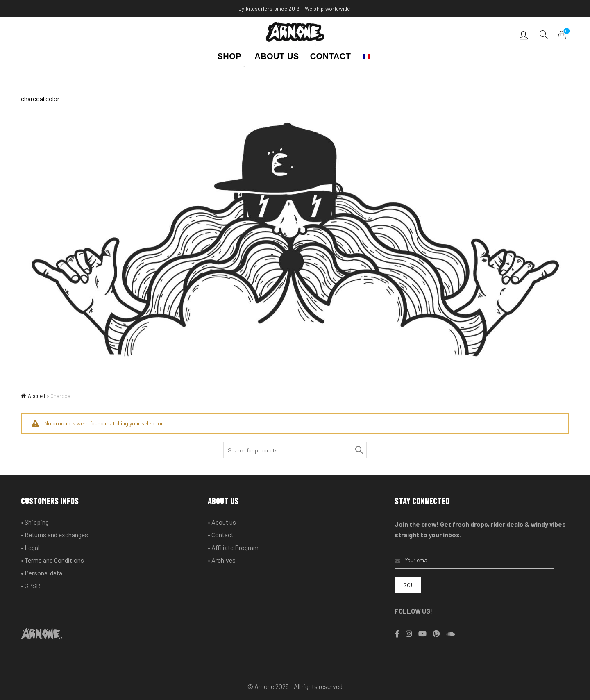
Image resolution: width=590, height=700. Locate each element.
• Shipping (35, 522)
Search (359, 450)
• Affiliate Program (233, 547)
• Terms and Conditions (52, 560)
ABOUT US (277, 58)
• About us (222, 522)
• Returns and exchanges (54, 535)
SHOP (230, 58)
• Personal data (42, 573)
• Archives (222, 560)
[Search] (544, 34)
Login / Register (525, 35)
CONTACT (331, 58)
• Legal (30, 547)
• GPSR (31, 585)
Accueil (36, 396)
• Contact (221, 535)
